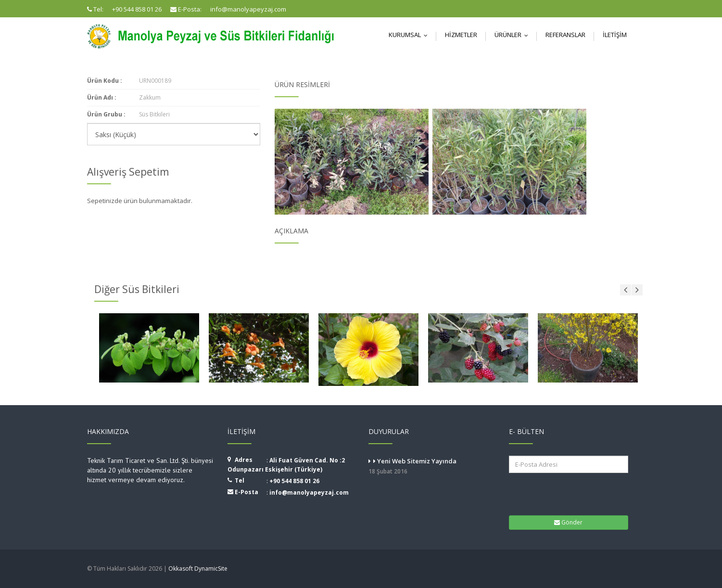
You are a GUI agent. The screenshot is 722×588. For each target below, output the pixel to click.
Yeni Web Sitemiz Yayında (432, 467)
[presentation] (569, 493)
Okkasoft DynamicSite (198, 569)
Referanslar (565, 35)
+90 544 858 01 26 (294, 481)
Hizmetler (461, 35)
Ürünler (513, 35)
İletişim (615, 35)
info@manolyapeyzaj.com (309, 492)
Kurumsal (410, 35)
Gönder (568, 522)
